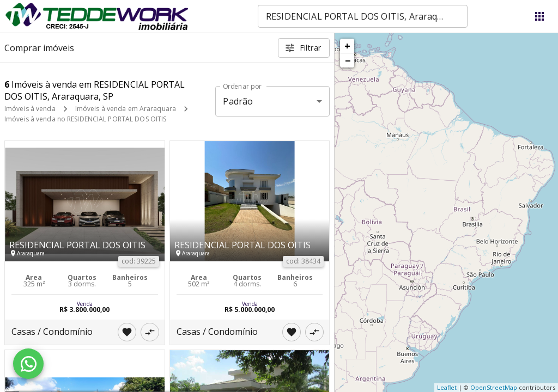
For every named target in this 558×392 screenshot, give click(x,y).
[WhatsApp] (28, 364)
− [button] (348, 60)
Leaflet (447, 387)
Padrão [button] (238, 101)
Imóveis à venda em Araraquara (126, 109)
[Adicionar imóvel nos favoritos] (127, 332)
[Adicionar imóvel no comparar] (150, 332)
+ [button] (347, 46)
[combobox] (363, 16)
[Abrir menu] (539, 16)
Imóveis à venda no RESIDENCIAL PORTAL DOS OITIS (85, 119)
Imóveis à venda (30, 109)
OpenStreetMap (494, 387)
